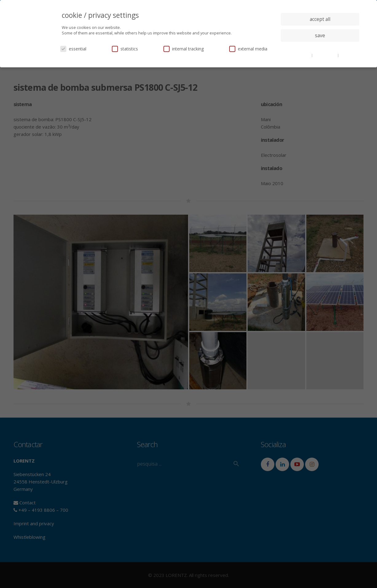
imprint (346, 55)
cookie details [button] (299, 55)
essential (73, 49)
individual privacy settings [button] (320, 48)
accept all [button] (320, 19)
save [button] (320, 35)
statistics (125, 49)
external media (248, 49)
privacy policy (326, 55)
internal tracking (184, 49)
